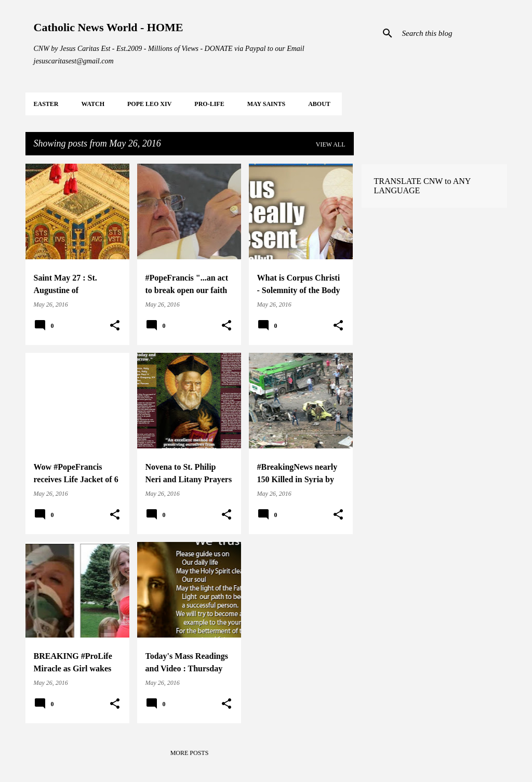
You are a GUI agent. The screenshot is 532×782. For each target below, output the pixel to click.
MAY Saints (266, 104)
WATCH (93, 104)
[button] (115, 326)
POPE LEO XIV (149, 104)
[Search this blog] (453, 33)
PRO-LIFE (209, 104)
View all (331, 144)
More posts (190, 753)
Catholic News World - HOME (109, 27)
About (319, 104)
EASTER (46, 104)
